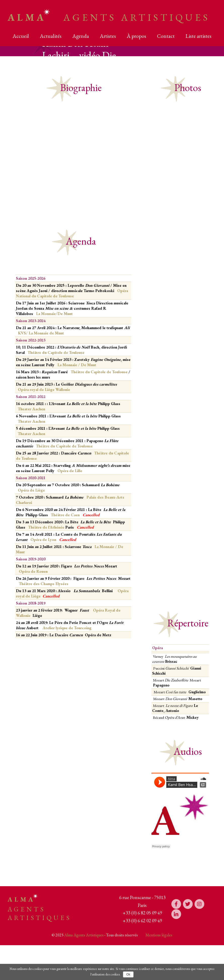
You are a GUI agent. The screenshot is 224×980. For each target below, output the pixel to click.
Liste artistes (198, 36)
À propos (136, 36)
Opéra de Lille (70, 471)
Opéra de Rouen (33, 571)
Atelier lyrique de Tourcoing (67, 628)
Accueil (21, 36)
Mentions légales (159, 935)
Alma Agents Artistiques (84, 935)
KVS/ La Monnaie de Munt (41, 333)
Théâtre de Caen (66, 515)
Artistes (108, 36)
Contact (166, 36)
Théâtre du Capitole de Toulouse (56, 352)
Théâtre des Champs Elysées (44, 584)
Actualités (51, 36)
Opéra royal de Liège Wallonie (44, 390)
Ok (128, 974)
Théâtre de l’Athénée (46, 527)
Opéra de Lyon (44, 540)
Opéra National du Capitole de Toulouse (72, 293)
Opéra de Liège (31, 490)
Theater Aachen (31, 409)
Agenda (81, 36)
